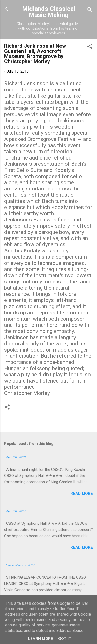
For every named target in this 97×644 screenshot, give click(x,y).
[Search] (90, 10)
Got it (65, 639)
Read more (82, 494)
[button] (90, 47)
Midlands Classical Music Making (49, 12)
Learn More (40, 639)
